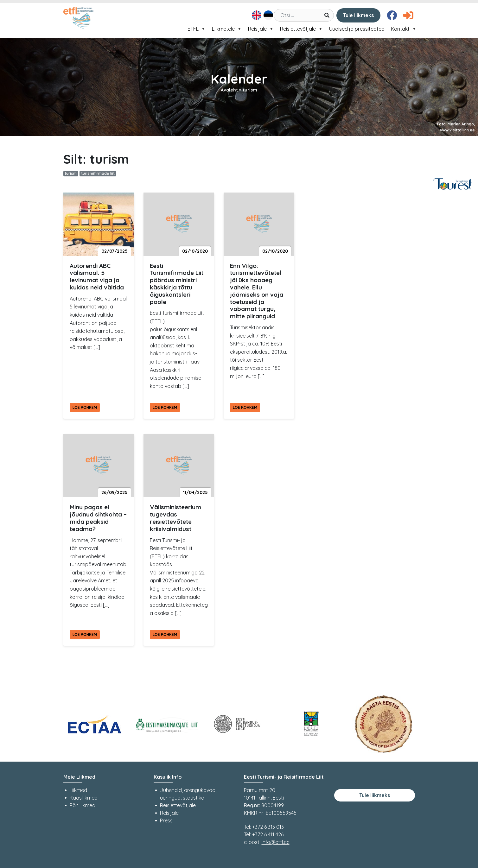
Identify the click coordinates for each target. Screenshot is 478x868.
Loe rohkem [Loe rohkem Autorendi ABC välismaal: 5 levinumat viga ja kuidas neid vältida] (85, 407)
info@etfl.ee (276, 842)
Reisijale (261, 29)
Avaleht (229, 90)
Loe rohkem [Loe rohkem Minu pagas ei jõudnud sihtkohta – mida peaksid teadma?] (85, 634)
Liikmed (78, 790)
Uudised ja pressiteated (357, 29)
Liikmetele (227, 29)
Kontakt (404, 29)
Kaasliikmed (84, 798)
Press (166, 820)
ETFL (197, 29)
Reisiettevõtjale (301, 29)
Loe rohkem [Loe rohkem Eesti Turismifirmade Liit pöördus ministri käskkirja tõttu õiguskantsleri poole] (165, 407)
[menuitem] (256, 15)
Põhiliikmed (83, 805)
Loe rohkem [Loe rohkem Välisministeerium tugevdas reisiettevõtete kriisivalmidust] (165, 634)
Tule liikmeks (358, 15)
